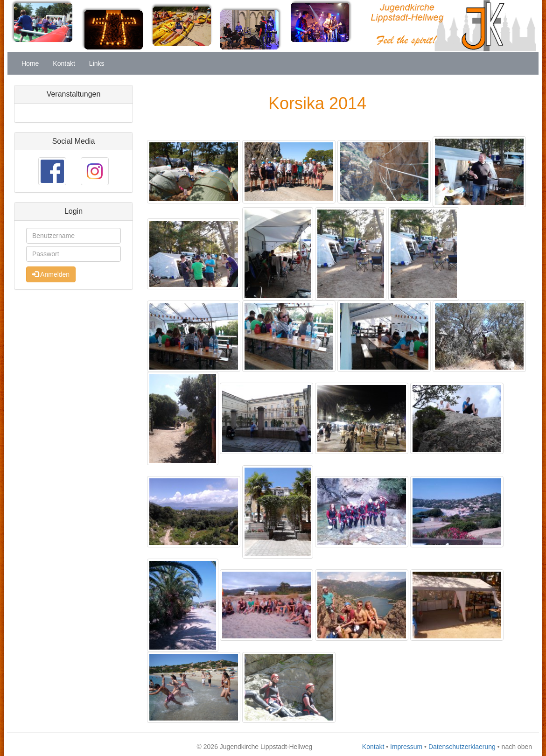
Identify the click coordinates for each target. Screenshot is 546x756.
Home (30, 63)
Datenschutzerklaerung (462, 747)
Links (97, 63)
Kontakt (64, 63)
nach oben (517, 747)
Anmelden (51, 274)
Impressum (406, 747)
